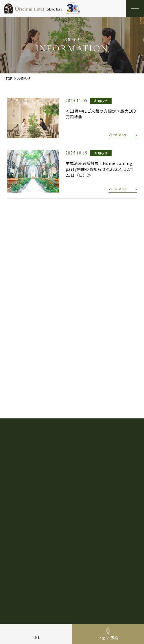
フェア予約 (108, 638)
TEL (36, 637)
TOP (9, 78)
